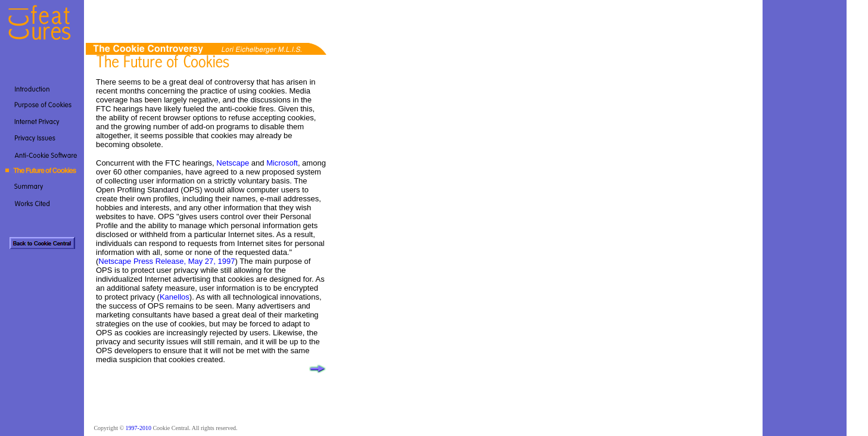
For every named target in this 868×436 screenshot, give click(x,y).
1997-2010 (139, 428)
